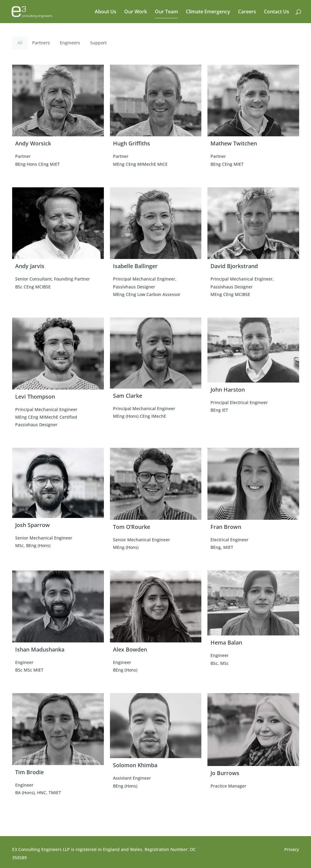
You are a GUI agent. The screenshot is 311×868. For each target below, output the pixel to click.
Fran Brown (226, 527)
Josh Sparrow (32, 525)
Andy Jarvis (30, 266)
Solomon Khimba (135, 765)
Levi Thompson (35, 397)
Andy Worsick (33, 143)
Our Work (136, 12)
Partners (41, 43)
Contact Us (277, 12)
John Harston (228, 390)
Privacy (292, 849)
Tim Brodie (29, 772)
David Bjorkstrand (234, 266)
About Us (106, 12)
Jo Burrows (225, 773)
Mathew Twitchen (234, 143)
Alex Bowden (130, 649)
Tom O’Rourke (132, 527)
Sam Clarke (128, 396)
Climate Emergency (208, 12)
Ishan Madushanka (40, 649)
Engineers (70, 43)
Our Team (166, 12)
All (20, 43)
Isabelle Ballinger (135, 266)
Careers (247, 12)
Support (98, 43)
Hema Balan (226, 642)
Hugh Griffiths (132, 143)
